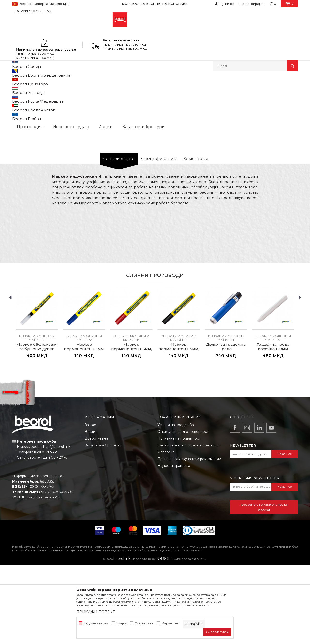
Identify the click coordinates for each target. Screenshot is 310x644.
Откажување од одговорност (183, 510)
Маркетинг (170, 623)
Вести (90, 510)
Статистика (144, 623)
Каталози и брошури (103, 524)
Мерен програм (58, 82)
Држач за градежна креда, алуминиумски (226, 428)
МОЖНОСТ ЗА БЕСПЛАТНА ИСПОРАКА (155, 4)
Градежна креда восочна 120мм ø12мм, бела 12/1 (273, 428)
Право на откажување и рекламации (189, 537)
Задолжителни (96, 623)
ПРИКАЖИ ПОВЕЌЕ (96, 612)
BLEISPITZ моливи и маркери (156, 82)
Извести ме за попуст (279, 171)
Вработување (97, 517)
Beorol (17, 82)
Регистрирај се (252, 4)
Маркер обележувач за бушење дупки (37, 425)
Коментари (196, 237)
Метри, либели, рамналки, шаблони (102, 82)
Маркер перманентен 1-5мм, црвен (132, 428)
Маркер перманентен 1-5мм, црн (179, 428)
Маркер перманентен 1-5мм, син (84, 428)
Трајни (121, 623)
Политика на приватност (179, 517)
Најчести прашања (174, 544)
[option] (155, 4)
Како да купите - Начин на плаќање (189, 524)
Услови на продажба (176, 504)
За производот (119, 237)
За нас (90, 504)
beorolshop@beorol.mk (50, 525)
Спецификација (159, 237)
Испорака (166, 531)
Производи (33, 82)
